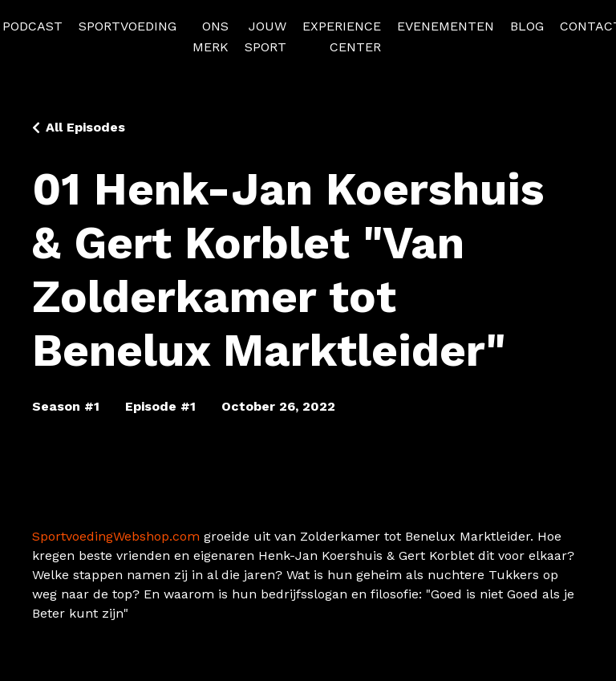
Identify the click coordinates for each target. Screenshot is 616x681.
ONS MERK (211, 36)
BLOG (527, 26)
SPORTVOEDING (128, 26)
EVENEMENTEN (446, 26)
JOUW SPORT (265, 36)
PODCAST (32, 26)
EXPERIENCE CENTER (342, 36)
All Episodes (85, 127)
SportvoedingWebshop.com (116, 536)
